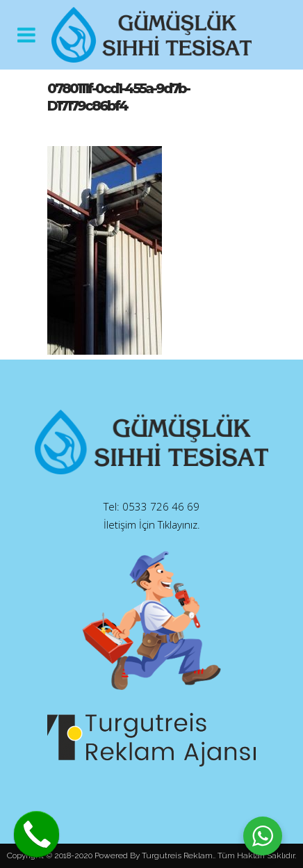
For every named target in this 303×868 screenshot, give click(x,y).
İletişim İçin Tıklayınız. (152, 524)
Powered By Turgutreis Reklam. (154, 855)
